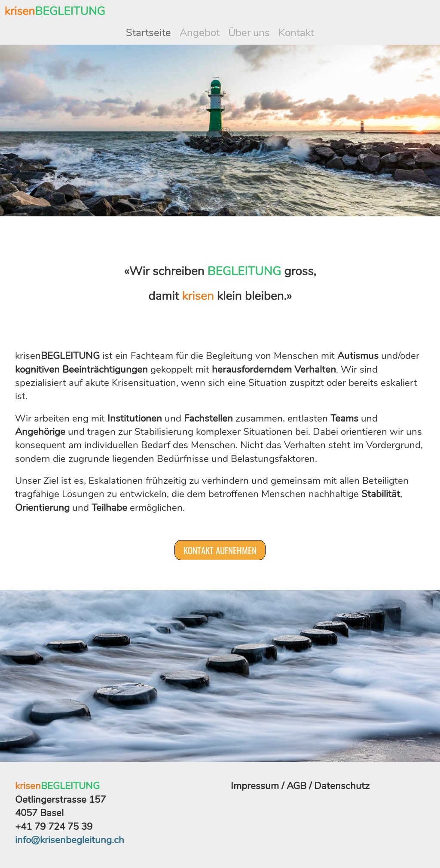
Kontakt (296, 33)
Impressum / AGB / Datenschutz (300, 786)
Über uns (249, 33)
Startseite (148, 33)
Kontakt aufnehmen (220, 550)
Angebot (200, 33)
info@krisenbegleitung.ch (70, 840)
